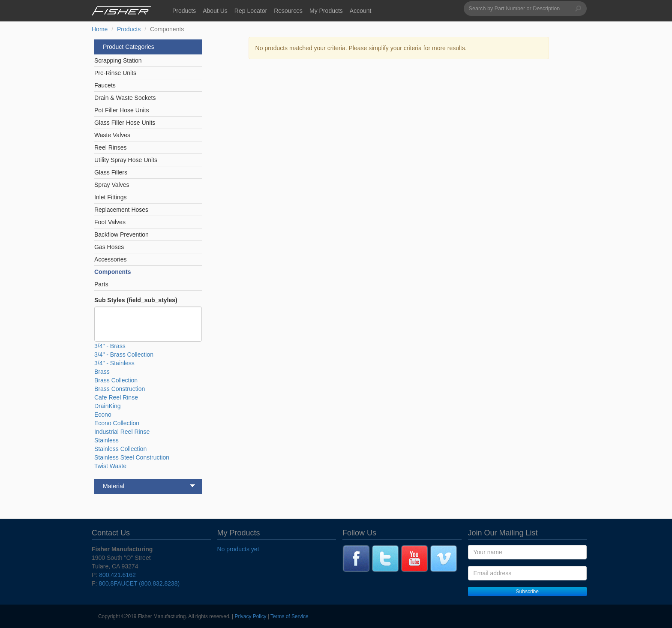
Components (113, 272)
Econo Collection (117, 423)
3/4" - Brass (110, 346)
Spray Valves (112, 185)
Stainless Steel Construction (132, 457)
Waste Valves (112, 135)
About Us (215, 11)
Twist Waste (110, 466)
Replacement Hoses (121, 210)
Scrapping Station (118, 60)
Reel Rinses (110, 147)
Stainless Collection (120, 449)
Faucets (105, 85)
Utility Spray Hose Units (126, 160)
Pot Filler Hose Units (122, 110)
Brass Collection (116, 380)
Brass (102, 372)
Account (361, 11)
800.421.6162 (117, 575)
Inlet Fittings (110, 197)
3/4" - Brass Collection (124, 355)
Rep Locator (251, 11)
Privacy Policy (251, 616)
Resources (288, 11)
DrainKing (107, 406)
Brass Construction (120, 389)
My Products (326, 11)
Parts (101, 284)
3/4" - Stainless (114, 363)
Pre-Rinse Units (115, 73)
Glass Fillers (111, 172)
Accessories (110, 259)
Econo (103, 415)
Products (184, 11)
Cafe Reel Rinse (116, 397)
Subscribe (527, 592)
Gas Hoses (109, 247)
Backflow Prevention (121, 234)
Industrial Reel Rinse (122, 432)
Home (100, 29)
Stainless (106, 440)
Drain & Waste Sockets (125, 98)
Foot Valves (110, 222)
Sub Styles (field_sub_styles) (136, 300)
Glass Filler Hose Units (125, 123)
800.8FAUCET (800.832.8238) (139, 583)
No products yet (238, 549)
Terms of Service (289, 616)
